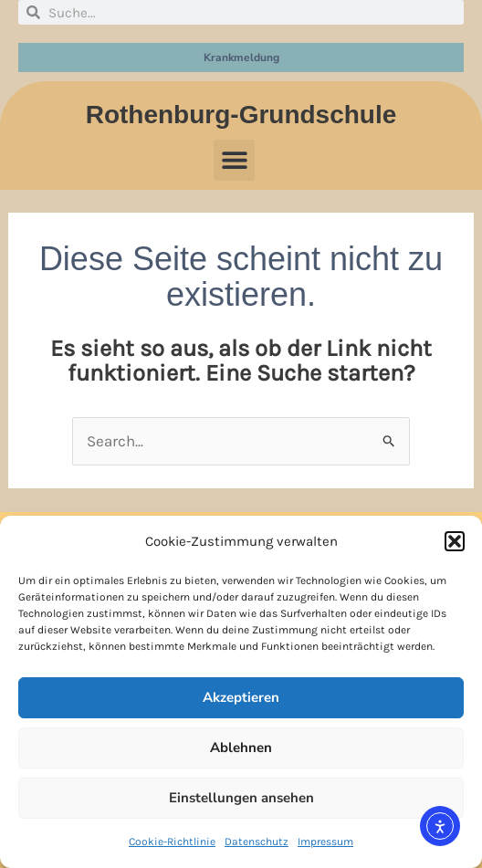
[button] (455, 541)
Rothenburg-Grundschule (241, 115)
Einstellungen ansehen (241, 798)
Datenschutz (257, 842)
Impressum (325, 842)
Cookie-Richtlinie (172, 842)
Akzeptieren (241, 697)
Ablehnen (241, 748)
